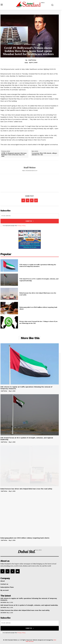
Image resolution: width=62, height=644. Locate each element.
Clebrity (17, 44)
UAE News (3, 602)
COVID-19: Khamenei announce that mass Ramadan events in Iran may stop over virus (14, 155)
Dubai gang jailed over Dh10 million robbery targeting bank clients (25, 538)
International (30, 44)
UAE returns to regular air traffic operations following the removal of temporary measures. (38, 265)
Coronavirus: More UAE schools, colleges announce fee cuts (44, 154)
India (41, 44)
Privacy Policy (21, 226)
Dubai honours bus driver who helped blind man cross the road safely (26, 489)
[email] (30, 216)
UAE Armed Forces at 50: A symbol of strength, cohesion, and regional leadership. (29, 605)
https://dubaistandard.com (30, 171)
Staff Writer (32, 60)
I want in (30, 221)
